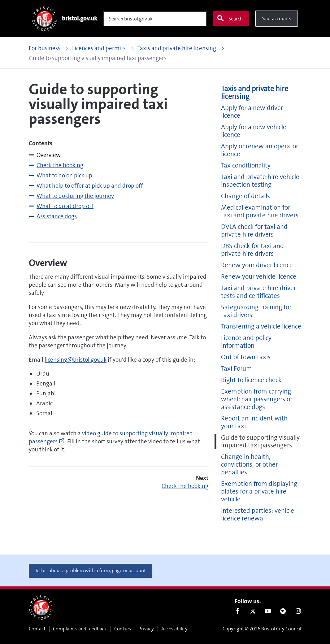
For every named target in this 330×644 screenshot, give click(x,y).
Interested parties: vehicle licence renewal (258, 515)
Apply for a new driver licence (252, 112)
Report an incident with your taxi (254, 422)
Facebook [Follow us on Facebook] (238, 612)
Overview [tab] (49, 155)
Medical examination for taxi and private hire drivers (260, 211)
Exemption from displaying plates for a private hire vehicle (259, 492)
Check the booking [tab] (60, 165)
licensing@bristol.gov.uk (76, 360)
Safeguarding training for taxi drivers (256, 311)
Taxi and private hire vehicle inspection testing (260, 181)
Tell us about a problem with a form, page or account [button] (90, 570)
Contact (37, 629)
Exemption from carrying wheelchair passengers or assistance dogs (257, 399)
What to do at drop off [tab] (65, 206)
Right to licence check (251, 380)
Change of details (245, 196)
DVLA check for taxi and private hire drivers (254, 231)
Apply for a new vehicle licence (254, 131)
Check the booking (185, 486)
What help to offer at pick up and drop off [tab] (90, 186)
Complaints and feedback (80, 629)
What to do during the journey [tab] (75, 196)
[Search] (155, 19)
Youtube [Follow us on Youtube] (268, 612)
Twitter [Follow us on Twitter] (253, 612)
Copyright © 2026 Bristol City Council (262, 629)
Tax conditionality (246, 165)
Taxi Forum (237, 369)
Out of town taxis (246, 357)
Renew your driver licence (257, 265)
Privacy (146, 629)
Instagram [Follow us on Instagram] (298, 612)
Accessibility (174, 629)
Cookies (123, 629)
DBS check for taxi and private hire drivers (252, 250)
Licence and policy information (246, 342)
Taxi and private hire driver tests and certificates (258, 292)
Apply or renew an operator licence (260, 150)
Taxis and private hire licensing (255, 93)
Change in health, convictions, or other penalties (249, 465)
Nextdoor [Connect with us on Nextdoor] (283, 612)
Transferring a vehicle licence (261, 326)
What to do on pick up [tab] (64, 175)
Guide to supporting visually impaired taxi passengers (260, 442)
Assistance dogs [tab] (57, 216)
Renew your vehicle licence (259, 277)
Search (230, 19)
